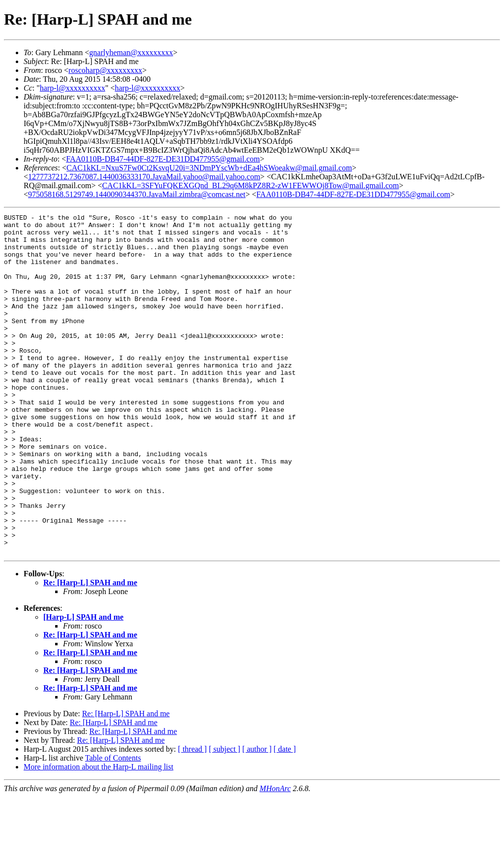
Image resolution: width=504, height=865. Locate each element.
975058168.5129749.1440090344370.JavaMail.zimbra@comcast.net (137, 194)
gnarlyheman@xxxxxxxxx (131, 52)
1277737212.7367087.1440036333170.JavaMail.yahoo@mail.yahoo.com (144, 177)
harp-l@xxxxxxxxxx (73, 88)
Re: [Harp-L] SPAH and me (90, 650)
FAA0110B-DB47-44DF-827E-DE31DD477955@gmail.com (163, 159)
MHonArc (275, 856)
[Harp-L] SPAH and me (83, 685)
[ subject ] (224, 817)
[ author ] (257, 817)
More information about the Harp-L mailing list (98, 835)
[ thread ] (193, 817)
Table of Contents (113, 826)
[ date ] (285, 817)
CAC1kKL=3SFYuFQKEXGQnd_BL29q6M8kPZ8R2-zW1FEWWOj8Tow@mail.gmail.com (250, 185)
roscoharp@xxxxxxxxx (105, 70)
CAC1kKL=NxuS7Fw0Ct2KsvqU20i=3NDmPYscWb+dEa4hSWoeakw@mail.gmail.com (209, 168)
